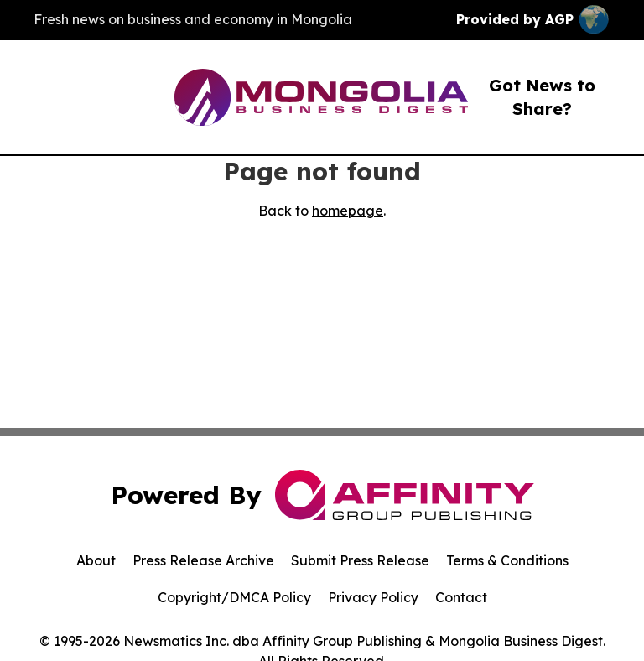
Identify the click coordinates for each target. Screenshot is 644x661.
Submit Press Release (360, 560)
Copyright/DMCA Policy (234, 597)
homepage (348, 211)
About (96, 560)
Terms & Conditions (507, 560)
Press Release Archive (203, 560)
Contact (461, 597)
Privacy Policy (373, 597)
